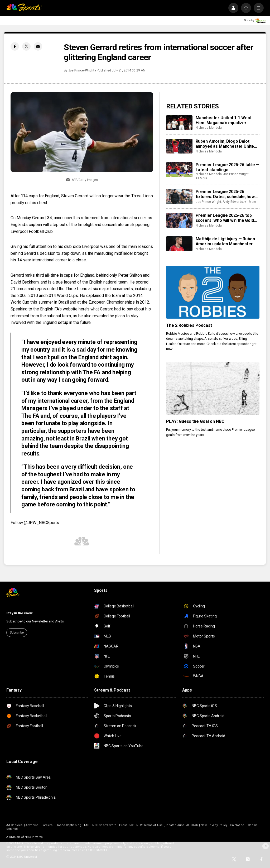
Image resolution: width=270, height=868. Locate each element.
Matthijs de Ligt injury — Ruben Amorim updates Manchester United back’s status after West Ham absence (226, 241)
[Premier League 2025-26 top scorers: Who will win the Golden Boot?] (179, 220)
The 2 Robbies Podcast (189, 325)
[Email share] (38, 46)
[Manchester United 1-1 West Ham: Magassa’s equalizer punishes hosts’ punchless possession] (179, 123)
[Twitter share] (26, 46)
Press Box (126, 825)
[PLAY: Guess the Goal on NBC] (213, 388)
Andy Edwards (233, 202)
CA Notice (237, 825)
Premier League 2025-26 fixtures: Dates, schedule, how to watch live (225, 194)
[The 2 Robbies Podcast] (213, 292)
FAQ (87, 825)
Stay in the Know (20, 613)
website (70, 309)
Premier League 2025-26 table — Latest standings (228, 167)
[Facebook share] (15, 46)
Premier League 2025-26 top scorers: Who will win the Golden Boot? (227, 218)
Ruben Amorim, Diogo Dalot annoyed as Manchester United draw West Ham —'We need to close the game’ (226, 144)
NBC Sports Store (104, 825)
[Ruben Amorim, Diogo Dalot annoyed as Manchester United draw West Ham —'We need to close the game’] (179, 146)
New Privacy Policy (214, 825)
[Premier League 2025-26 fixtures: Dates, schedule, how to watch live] (179, 196)
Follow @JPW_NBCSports (35, 523)
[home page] (24, 8)
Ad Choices (15, 825)
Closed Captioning (68, 825)
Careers (47, 825)
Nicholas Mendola (209, 128)
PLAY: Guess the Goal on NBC (195, 421)
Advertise (32, 825)
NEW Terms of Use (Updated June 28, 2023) (167, 825)
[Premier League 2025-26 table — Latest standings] (179, 170)
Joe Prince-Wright (81, 70)
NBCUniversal (34, 837)
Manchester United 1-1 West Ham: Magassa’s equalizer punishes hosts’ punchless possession (224, 120)
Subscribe (17, 632)
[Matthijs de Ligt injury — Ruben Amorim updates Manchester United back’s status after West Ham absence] (179, 244)
